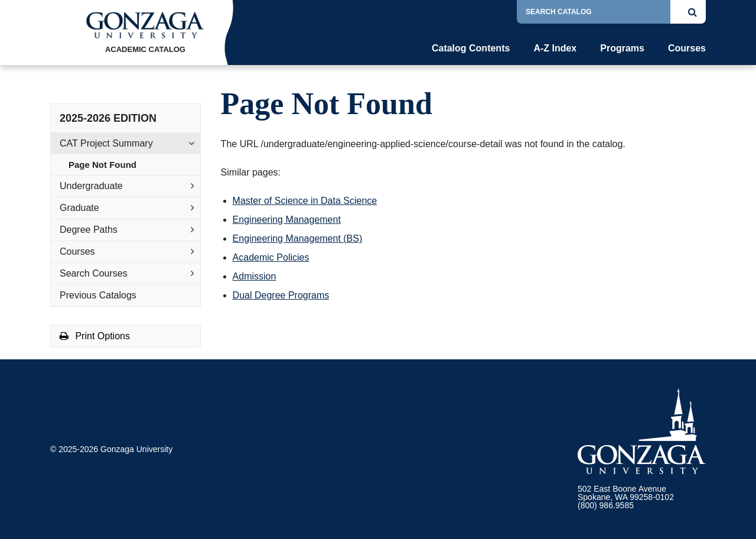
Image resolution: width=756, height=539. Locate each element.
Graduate (79, 208)
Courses (687, 48)
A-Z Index (555, 48)
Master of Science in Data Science (305, 201)
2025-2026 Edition (108, 118)
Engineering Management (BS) (298, 238)
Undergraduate (91, 186)
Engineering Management (287, 220)
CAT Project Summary (106, 143)
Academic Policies (271, 257)
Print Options (95, 336)
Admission (255, 276)
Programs (622, 48)
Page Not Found (102, 165)
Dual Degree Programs (281, 295)
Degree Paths (89, 230)
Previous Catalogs (98, 295)
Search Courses (94, 273)
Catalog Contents (471, 48)
